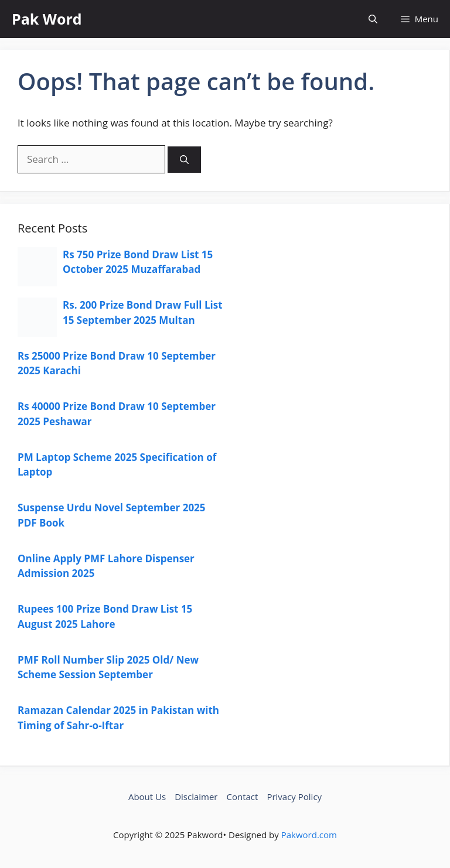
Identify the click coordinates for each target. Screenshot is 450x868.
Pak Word (47, 19)
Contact (243, 797)
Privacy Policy (294, 797)
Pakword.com (309, 835)
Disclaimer (196, 797)
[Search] (184, 160)
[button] (373, 19)
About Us (147, 797)
